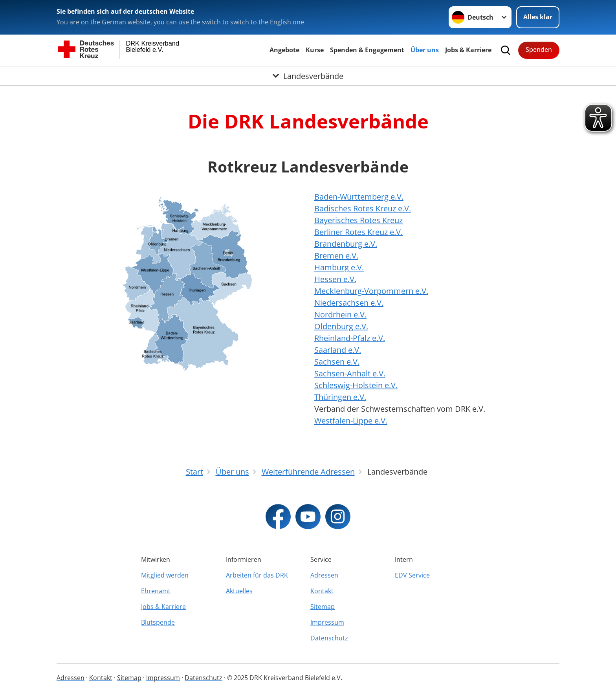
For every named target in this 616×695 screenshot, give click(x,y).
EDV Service (412, 575)
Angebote (284, 50)
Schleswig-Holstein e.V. (356, 385)
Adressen (324, 575)
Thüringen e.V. (340, 397)
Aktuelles (239, 591)
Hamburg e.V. (339, 267)
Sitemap (323, 607)
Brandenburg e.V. (346, 244)
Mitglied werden (165, 575)
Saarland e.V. (338, 350)
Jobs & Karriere (468, 50)
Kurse (315, 50)
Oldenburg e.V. (341, 326)
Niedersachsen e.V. (349, 303)
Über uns (425, 50)
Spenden (539, 50)
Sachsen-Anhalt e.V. (350, 373)
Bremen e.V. (336, 256)
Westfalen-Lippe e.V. (351, 421)
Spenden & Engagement (367, 50)
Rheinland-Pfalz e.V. (350, 338)
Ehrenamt (156, 591)
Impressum (327, 622)
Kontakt (322, 591)
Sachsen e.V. (337, 362)
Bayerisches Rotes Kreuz (358, 220)
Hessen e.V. (335, 279)
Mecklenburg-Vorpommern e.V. (371, 291)
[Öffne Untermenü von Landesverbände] (308, 76)
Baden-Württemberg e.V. (359, 197)
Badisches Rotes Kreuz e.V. (363, 208)
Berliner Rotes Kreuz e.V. (358, 232)
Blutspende (158, 622)
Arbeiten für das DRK (257, 575)
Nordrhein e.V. (340, 314)
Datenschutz (329, 638)
